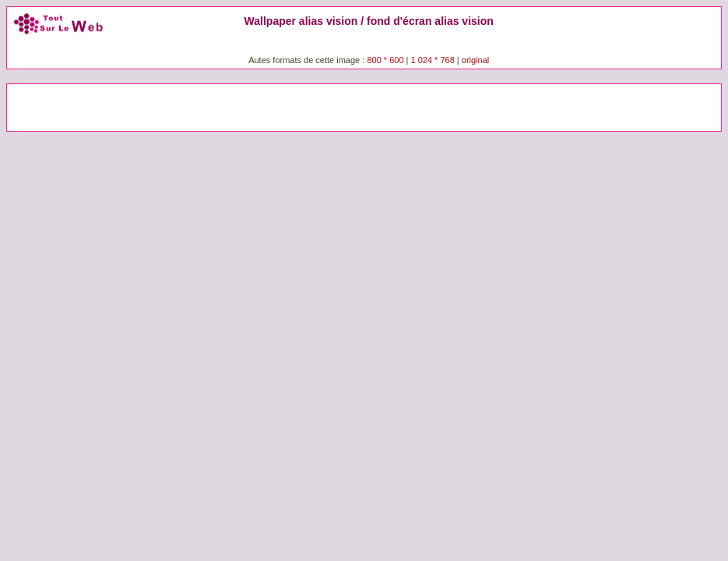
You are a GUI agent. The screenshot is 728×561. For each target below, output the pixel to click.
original (475, 60)
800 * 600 (385, 60)
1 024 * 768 (434, 60)
